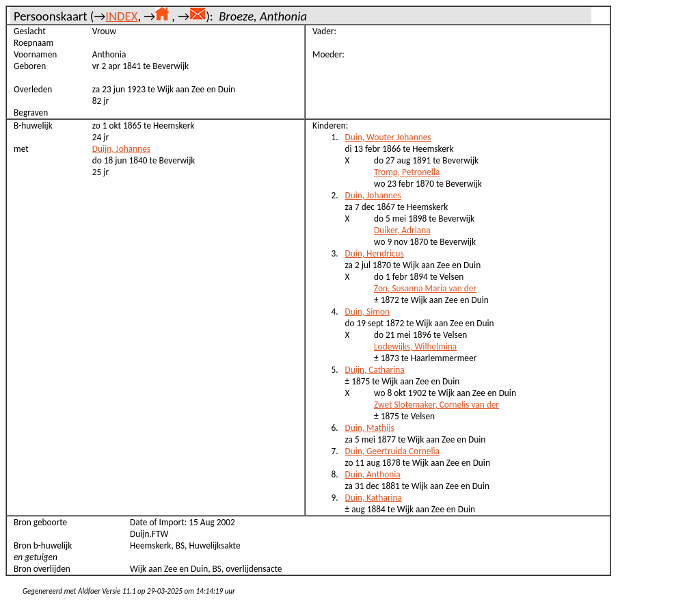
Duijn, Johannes (121, 149)
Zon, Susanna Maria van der (425, 288)
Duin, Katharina (374, 498)
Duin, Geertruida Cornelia (392, 451)
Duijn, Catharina (375, 370)
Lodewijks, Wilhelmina (415, 346)
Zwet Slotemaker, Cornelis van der (436, 405)
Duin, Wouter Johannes (388, 137)
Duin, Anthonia (373, 474)
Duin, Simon (367, 312)
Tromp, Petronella (407, 172)
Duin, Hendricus (375, 253)
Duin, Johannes (373, 195)
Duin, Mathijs (370, 428)
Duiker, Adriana (402, 230)
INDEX (121, 16)
